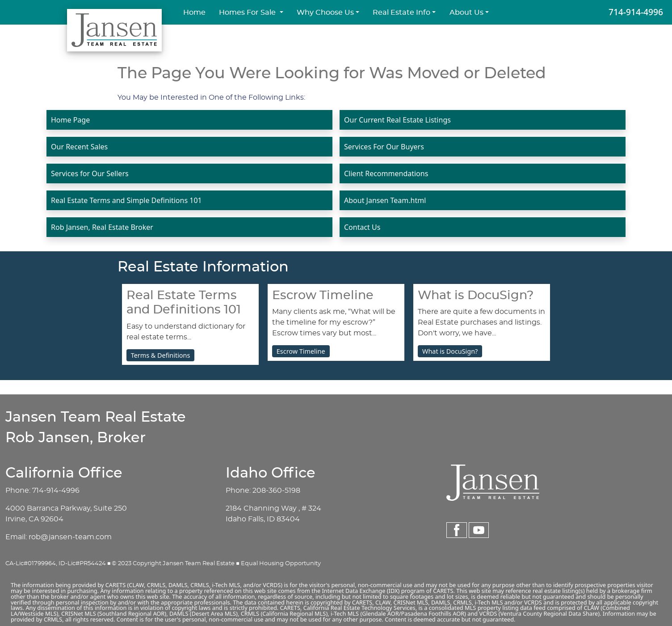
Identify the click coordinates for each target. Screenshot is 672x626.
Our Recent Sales (79, 147)
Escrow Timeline (301, 351)
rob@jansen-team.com (70, 537)
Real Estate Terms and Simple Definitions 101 (126, 200)
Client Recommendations (386, 173)
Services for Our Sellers (90, 173)
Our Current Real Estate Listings (397, 120)
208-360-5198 (276, 491)
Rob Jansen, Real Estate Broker (102, 227)
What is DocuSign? (450, 351)
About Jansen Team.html (385, 200)
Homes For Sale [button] (248, 13)
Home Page (70, 120)
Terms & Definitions (161, 355)
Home (194, 13)
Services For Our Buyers (384, 147)
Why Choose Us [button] (325, 13)
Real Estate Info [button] (401, 13)
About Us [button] (466, 13)
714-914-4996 (636, 12)
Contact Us (362, 227)
